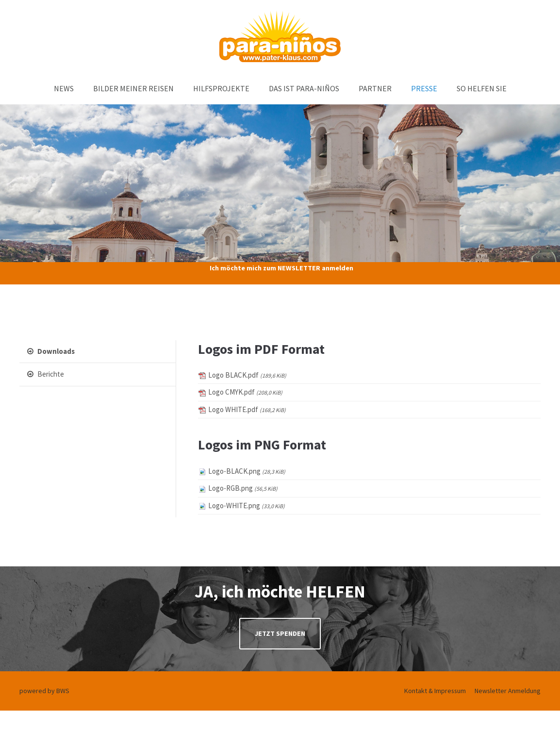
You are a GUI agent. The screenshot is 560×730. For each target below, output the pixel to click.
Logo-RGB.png (243, 488)
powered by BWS (44, 691)
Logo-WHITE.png (247, 506)
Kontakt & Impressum (435, 691)
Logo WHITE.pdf (247, 409)
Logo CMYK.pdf (245, 392)
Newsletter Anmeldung (508, 691)
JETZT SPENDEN (280, 633)
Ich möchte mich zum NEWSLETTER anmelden (281, 268)
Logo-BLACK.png (247, 471)
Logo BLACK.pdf (247, 375)
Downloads (51, 351)
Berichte (46, 374)
